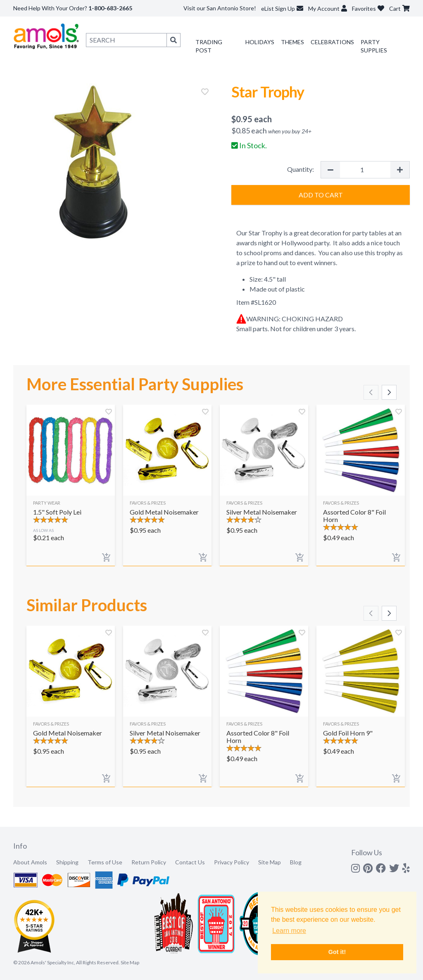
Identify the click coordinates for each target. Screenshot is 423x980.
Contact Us (190, 862)
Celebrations (332, 42)
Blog (296, 862)
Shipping (67, 862)
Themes (292, 42)
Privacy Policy (232, 862)
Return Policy (149, 862)
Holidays (260, 42)
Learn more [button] (289, 931)
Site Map (270, 862)
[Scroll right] (389, 392)
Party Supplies (374, 46)
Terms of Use (105, 862)
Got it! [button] (337, 952)
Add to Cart (321, 195)
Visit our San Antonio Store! (220, 8)
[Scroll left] (371, 392)
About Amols (30, 862)
